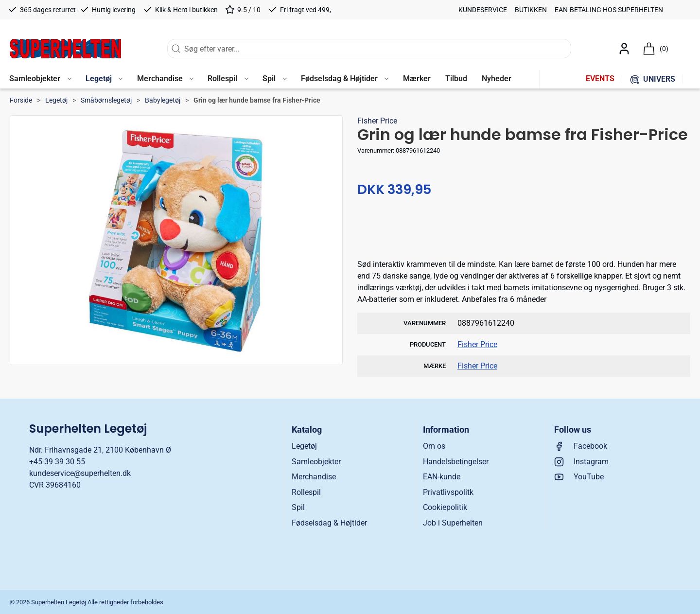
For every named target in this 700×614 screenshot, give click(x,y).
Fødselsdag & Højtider (329, 523)
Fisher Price (377, 121)
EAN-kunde (442, 477)
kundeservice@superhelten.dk (80, 473)
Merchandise (314, 477)
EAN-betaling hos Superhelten (609, 10)
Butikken (531, 10)
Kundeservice (483, 10)
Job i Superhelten (453, 523)
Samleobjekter (316, 462)
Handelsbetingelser (456, 462)
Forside (21, 100)
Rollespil (306, 492)
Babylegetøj (163, 100)
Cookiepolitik (445, 507)
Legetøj (56, 100)
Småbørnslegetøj (106, 100)
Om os (434, 446)
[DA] (65, 49)
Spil (298, 507)
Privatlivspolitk (448, 492)
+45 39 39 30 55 (57, 462)
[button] (40, 79)
